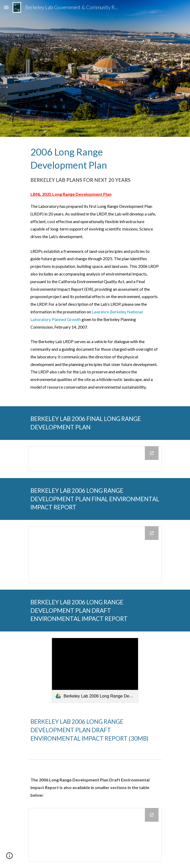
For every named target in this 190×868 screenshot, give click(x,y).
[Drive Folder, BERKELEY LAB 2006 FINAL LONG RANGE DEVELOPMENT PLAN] (95, 459)
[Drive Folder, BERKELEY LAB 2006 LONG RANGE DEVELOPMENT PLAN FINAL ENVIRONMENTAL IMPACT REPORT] (95, 555)
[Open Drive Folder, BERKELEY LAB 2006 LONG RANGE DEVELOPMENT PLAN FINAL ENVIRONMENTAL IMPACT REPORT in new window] (152, 533)
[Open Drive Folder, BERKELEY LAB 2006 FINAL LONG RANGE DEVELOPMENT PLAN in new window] (152, 453)
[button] (6, 7)
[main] (95, 272)
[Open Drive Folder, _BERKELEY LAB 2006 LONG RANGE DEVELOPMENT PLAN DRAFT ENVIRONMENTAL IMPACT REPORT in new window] (152, 815)
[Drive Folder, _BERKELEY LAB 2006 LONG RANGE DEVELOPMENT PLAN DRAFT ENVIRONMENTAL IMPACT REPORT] (95, 835)
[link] (95, 670)
